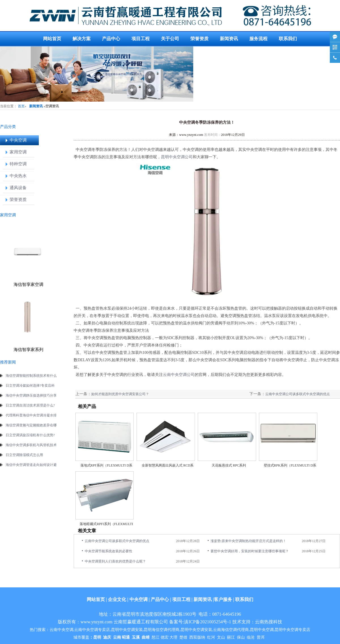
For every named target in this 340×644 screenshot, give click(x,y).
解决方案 (82, 39)
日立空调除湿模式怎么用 (24, 455)
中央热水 (18, 176)
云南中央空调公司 (179, 375)
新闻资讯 (229, 39)
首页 (21, 106)
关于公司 (170, 39)
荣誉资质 (199, 39)
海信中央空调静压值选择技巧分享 (31, 395)
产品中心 (111, 39)
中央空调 (18, 140)
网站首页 (52, 39)
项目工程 (141, 39)
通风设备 (18, 188)
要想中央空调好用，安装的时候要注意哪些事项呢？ (250, 551)
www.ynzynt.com (191, 135)
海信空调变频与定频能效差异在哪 (31, 425)
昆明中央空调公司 (177, 157)
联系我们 (288, 39)
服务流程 (258, 39)
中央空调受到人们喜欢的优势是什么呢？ (115, 561)
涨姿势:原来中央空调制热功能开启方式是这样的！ (248, 541)
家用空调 (18, 152)
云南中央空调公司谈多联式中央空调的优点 (297, 394)
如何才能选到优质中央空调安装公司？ (120, 394)
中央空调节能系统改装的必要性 (109, 551)
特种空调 (18, 164)
